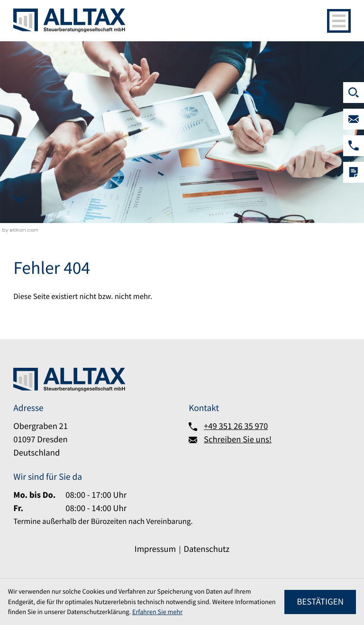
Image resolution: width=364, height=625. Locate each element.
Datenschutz (206, 549)
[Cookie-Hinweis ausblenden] (320, 602)
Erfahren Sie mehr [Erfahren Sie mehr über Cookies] (157, 612)
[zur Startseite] (69, 20)
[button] (354, 146)
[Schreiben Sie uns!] (354, 119)
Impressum (155, 549)
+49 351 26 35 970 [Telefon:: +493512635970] (236, 426)
